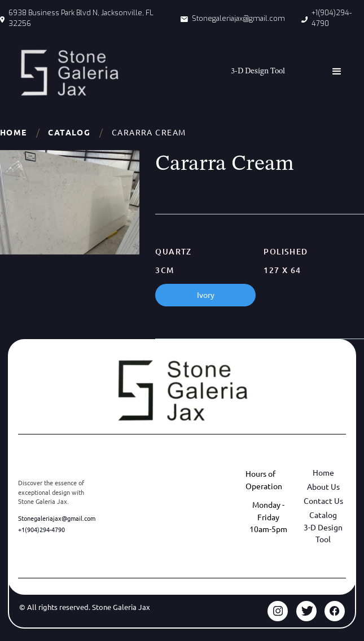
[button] (337, 72)
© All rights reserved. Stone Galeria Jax (85, 607)
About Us (323, 486)
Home (14, 132)
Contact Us (323, 500)
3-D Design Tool (323, 533)
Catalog (69, 132)
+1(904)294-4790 (41, 529)
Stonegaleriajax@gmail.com (57, 518)
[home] (66, 73)
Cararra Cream (149, 132)
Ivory (206, 295)
